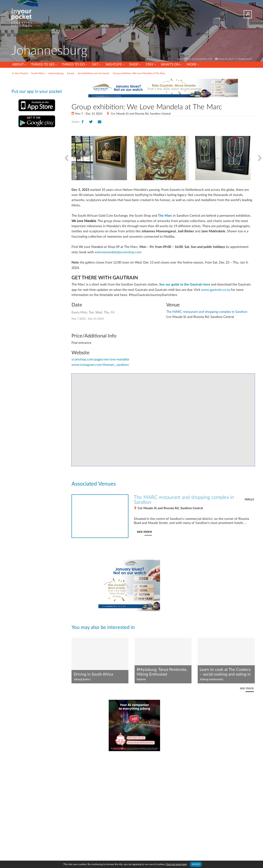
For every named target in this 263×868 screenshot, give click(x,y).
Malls (249, 500)
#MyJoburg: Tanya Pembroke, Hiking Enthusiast (162, 672)
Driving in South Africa (93, 674)
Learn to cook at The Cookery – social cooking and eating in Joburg (225, 672)
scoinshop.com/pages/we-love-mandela (100, 359)
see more (144, 532)
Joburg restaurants (211, 679)
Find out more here (176, 864)
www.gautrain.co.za (216, 290)
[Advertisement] (197, 585)
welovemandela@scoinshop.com (118, 252)
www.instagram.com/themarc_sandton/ (100, 365)
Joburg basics (82, 679)
